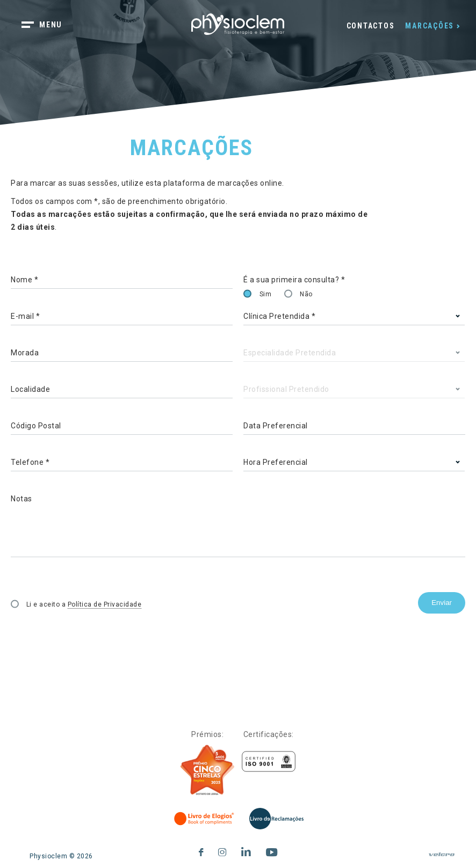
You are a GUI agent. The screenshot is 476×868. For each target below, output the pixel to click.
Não (306, 294)
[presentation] (92, 637)
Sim (266, 294)
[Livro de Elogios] (205, 819)
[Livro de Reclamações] (276, 819)
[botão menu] (48, 26)
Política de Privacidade (105, 604)
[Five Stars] (207, 770)
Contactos (371, 26)
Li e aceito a (84, 604)
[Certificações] (269, 761)
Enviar (442, 603)
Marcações (430, 26)
